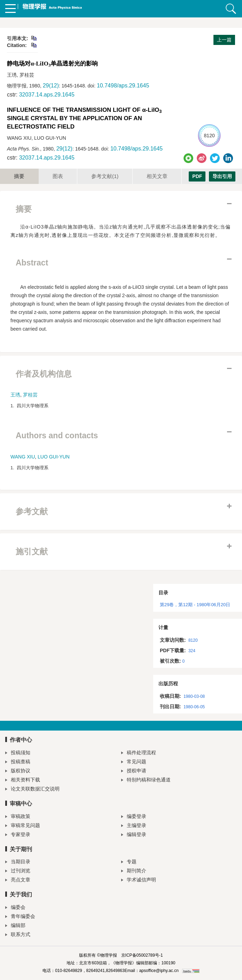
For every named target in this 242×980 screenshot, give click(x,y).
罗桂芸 (30, 395)
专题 (129, 862)
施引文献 (32, 551)
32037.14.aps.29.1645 (47, 95)
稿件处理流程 (139, 753)
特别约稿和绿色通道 (146, 781)
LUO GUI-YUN (54, 457)
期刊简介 (134, 871)
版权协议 (18, 771)
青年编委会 (20, 917)
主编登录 (134, 826)
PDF (197, 176)
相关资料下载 (23, 781)
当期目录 (18, 862)
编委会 (15, 908)
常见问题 (134, 762)
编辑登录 (134, 835)
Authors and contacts (57, 435)
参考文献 (105, 176)
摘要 (19, 176)
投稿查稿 (18, 762)
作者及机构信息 (44, 374)
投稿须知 (18, 753)
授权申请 (134, 771)
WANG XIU (23, 457)
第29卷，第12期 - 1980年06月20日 (195, 605)
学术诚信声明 (139, 881)
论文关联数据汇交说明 (32, 790)
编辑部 (15, 926)
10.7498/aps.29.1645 (123, 86)
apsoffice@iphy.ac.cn (159, 971)
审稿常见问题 (23, 826)
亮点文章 (18, 881)
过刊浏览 (18, 871)
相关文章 (157, 176)
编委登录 (134, 817)
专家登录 (18, 835)
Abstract (32, 263)
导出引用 (222, 176)
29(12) (51, 86)
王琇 (15, 395)
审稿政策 (18, 817)
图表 (58, 176)
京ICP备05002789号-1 (142, 955)
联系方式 (18, 935)
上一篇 (224, 40)
